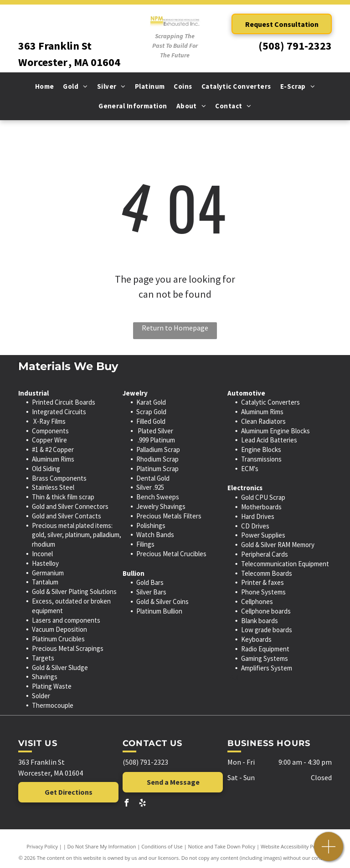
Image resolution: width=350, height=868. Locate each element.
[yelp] (142, 804)
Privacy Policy (42, 846)
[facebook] (126, 804)
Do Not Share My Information (102, 846)
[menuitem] (45, 87)
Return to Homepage (175, 328)
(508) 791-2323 (295, 46)
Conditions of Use (162, 846)
